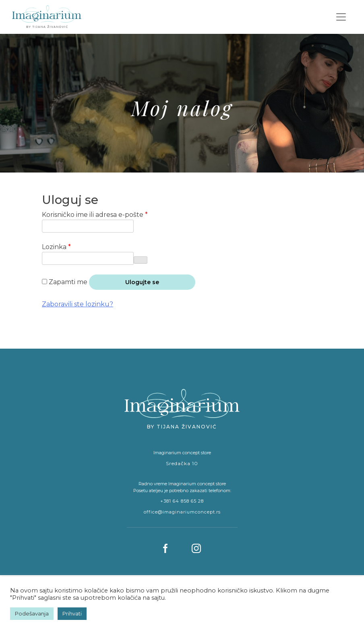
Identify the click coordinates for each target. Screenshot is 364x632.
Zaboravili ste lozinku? (78, 304)
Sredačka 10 (182, 463)
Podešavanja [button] (32, 613)
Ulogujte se (142, 282)
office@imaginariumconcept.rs (182, 512)
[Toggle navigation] (341, 17)
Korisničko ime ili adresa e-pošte (111, 214)
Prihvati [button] (72, 613)
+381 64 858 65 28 (182, 501)
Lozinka (73, 246)
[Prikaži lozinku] (141, 260)
